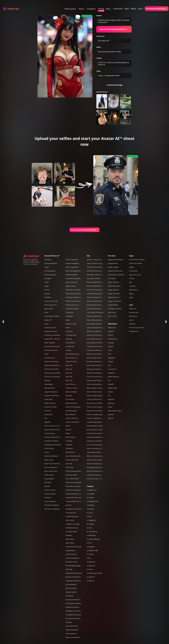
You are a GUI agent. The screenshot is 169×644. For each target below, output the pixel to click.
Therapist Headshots (52, 505)
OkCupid (69, 622)
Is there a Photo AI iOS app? (97, 377)
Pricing (101, 9)
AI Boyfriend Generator (53, 445)
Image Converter (114, 294)
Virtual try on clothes (73, 290)
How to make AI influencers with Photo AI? (102, 392)
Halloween (69, 316)
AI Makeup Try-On (72, 528)
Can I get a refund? (93, 278)
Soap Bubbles (49, 479)
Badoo (68, 426)
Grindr (47, 452)
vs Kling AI (90, 509)
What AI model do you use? (96, 301)
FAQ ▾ (108, 9)
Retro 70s (69, 373)
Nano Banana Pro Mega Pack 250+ (57, 430)
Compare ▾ (91, 9)
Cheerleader (49, 384)
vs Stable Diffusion (93, 539)
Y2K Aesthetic (70, 343)
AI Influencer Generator (53, 335)
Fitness (47, 290)
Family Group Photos (73, 490)
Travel (47, 324)
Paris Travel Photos (72, 479)
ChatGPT (111, 331)
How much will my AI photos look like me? (102, 335)
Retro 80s (69, 369)
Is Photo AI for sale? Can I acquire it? (100, 433)
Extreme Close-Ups (51, 301)
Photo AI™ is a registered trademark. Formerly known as (31, 261)
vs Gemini (90, 498)
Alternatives (113, 324)
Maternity (69, 569)
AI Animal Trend (71, 475)
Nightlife (47, 422)
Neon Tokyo (70, 543)
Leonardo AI (112, 369)
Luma (110, 350)
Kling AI (111, 346)
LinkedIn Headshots (51, 441)
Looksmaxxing (50, 433)
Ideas (127, 9)
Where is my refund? (94, 331)
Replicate (111, 399)
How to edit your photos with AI (98, 320)
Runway (111, 343)
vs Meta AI (90, 581)
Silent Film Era (71, 384)
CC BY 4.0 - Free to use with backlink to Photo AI (114, 64)
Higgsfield (111, 358)
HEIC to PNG (112, 316)
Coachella (69, 441)
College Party (70, 550)
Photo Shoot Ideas (136, 263)
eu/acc (131, 320)
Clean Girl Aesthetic (51, 456)
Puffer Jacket (49, 475)
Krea (110, 365)
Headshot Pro (113, 339)
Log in (140, 9)
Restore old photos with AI (96, 373)
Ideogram (111, 373)
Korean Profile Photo (52, 396)
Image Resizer (113, 263)
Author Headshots (72, 260)
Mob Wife (48, 482)
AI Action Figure (71, 588)
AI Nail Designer (71, 411)
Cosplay (68, 350)
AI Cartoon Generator (73, 618)
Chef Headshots (71, 634)
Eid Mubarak (70, 452)
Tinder (47, 282)
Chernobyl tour (71, 513)
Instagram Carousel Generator (76, 509)
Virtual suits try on (72, 305)
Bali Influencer (71, 414)
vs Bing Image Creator (95, 573)
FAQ (88, 256)
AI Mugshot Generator (73, 615)
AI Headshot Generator (116, 275)
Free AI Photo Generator (138, 260)
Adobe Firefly (113, 388)
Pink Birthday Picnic (72, 354)
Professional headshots (74, 573)
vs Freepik (90, 524)
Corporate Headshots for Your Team (78, 581)
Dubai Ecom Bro (50, 328)
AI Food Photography (73, 407)
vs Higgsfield (91, 520)
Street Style (48, 399)
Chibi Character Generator (75, 294)
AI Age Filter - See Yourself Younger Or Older (60, 339)
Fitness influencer (72, 418)
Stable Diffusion (113, 377)
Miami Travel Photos (52, 362)
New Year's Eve (50, 388)
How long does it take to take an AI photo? (102, 426)
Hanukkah (69, 448)
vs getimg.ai (91, 566)
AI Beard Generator (72, 607)
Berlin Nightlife (50, 343)
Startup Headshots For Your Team (56, 437)
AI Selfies (48, 297)
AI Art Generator (71, 554)
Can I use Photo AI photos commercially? (101, 445)
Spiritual (68, 430)
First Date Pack (50, 358)
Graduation (48, 414)
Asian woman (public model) (109, 52)
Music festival (70, 437)
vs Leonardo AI (92, 532)
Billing (133, 9)
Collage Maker (113, 305)
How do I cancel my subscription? (99, 260)
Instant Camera (50, 490)
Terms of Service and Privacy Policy (31, 263)
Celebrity (48, 498)
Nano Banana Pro (51, 305)
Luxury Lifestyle (50, 494)
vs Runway (90, 505)
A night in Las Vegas (73, 524)
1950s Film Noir (71, 362)
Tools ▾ (81, 9)
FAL (109, 396)
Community (118, 9)
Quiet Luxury (49, 460)
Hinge (47, 286)
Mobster (47, 486)
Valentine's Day (71, 324)
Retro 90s (69, 365)
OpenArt (111, 414)
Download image (114, 85)
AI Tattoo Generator (73, 558)
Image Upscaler (113, 290)
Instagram (48, 278)
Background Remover (116, 260)
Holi (46, 418)
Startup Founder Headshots (54, 346)
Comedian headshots (73, 278)
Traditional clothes (72, 309)
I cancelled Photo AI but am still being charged (103, 294)
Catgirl (47, 267)
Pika (109, 354)
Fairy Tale (69, 464)
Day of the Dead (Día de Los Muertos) (79, 456)
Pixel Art (68, 505)
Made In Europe (50, 403)
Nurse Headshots (72, 626)
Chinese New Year (72, 460)
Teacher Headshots (72, 263)
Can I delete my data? (94, 324)
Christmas (69, 331)
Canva (110, 407)
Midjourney (112, 328)
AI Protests (69, 596)
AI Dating (48, 260)
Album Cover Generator (53, 464)
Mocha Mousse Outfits (52, 373)
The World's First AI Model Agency (78, 547)
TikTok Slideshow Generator (75, 471)
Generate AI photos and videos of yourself (102, 275)
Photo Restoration (114, 286)
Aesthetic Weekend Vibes (53, 365)
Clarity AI (132, 324)
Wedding (69, 535)
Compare (90, 486)
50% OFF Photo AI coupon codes (98, 271)
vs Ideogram (91, 535)
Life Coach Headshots (52, 509)
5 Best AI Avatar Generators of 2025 (99, 346)
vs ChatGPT (91, 494)
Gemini (110, 335)
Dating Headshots (51, 263)
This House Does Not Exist (138, 328)
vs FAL (89, 558)
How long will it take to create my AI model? (102, 380)
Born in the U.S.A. (72, 358)
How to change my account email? (99, 464)
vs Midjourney (92, 490)
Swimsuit (48, 411)
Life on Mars (70, 520)
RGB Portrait (70, 539)
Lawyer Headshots (51, 392)
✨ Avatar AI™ (104, 41)
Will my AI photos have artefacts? (98, 456)
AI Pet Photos (49, 448)
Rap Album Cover (72, 562)
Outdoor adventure (72, 422)
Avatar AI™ (48, 320)
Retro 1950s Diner (51, 471)
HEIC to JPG (112, 312)
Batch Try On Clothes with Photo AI (99, 354)
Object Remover (114, 297)
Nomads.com (134, 312)
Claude (110, 392)
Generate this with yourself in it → (114, 29)
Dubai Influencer (71, 282)
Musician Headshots (73, 637)
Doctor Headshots (72, 267)
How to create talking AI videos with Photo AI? (103, 396)
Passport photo (71, 592)
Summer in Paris (71, 388)
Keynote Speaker (50, 275)
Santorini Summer (51, 331)
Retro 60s (69, 377)
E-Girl (46, 312)
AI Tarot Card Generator (53, 377)
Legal (131, 297)
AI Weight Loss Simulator (74, 611)
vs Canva (90, 569)
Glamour (48, 380)
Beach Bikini (49, 309)
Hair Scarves (70, 399)
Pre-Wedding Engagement (75, 566)
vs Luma (90, 513)
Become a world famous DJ (75, 577)
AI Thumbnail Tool (51, 350)
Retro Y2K (69, 380)
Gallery (132, 267)
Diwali (68, 320)
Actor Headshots (50, 501)
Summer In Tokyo (51, 407)
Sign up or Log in (135, 275)
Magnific (111, 384)
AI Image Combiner (115, 309)
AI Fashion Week (71, 532)
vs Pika (89, 516)
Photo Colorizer (113, 282)
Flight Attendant (71, 403)
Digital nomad (71, 286)
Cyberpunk (69, 312)
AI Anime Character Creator (75, 297)
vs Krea (89, 528)
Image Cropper (113, 267)
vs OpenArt (91, 577)
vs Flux (89, 543)
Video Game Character (73, 482)
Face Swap (112, 278)
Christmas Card (71, 335)
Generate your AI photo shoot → (84, 230)
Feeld (46, 354)
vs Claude (90, 554)
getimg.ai (111, 403)
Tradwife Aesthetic (72, 516)
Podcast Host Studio (52, 369)
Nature (68, 433)
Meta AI (111, 418)
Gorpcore (69, 339)
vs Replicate (91, 562)
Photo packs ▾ (70, 9)
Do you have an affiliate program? (99, 403)
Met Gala (69, 396)
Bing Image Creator (115, 411)
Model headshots (72, 275)
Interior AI (133, 309)
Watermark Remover (115, 271)
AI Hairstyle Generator (73, 603)
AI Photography (50, 271)
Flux (109, 380)
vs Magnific (91, 547)
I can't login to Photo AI (95, 312)
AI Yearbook (70, 346)
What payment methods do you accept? (101, 343)
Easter (68, 328)
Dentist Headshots (72, 630)
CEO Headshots (71, 584)
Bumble (47, 294)
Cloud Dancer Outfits (52, 316)
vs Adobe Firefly (92, 550)
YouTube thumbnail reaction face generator (81, 600)
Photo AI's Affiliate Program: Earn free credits (103, 286)
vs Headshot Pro (93, 501)
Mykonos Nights (71, 392)
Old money (69, 467)
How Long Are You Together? (55, 426)
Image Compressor (115, 301)
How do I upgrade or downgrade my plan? (102, 418)
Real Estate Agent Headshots (76, 271)
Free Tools (112, 256)
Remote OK (133, 316)
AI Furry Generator (51, 467)
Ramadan (69, 445)
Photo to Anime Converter (75, 301)
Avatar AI (27, 263)
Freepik (110, 362)
